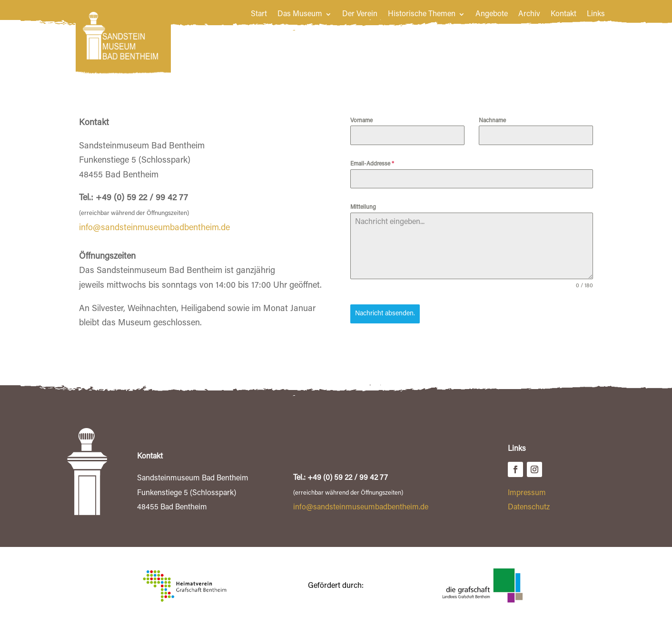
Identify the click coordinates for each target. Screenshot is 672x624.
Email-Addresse (372, 164)
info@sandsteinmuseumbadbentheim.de (154, 228)
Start (259, 15)
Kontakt (563, 15)
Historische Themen (422, 15)
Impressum (527, 492)
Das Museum (300, 15)
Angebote (492, 15)
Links (596, 15)
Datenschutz (529, 507)
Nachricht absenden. (385, 314)
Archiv (529, 15)
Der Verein (360, 15)
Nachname (492, 121)
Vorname (361, 121)
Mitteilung (363, 207)
